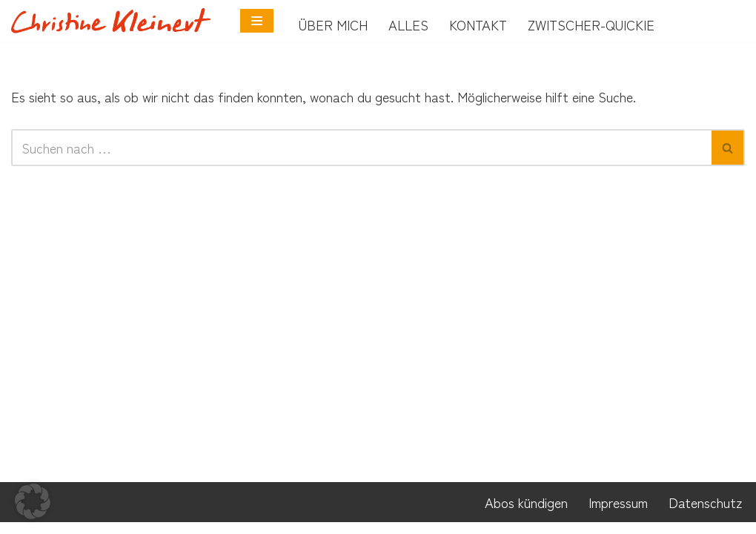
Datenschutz (705, 514)
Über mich (333, 24)
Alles (408, 24)
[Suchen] (361, 148)
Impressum (618, 514)
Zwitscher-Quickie (591, 24)
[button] (33, 501)
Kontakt (478, 24)
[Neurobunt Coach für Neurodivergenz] (115, 20)
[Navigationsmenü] (257, 21)
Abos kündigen (526, 514)
